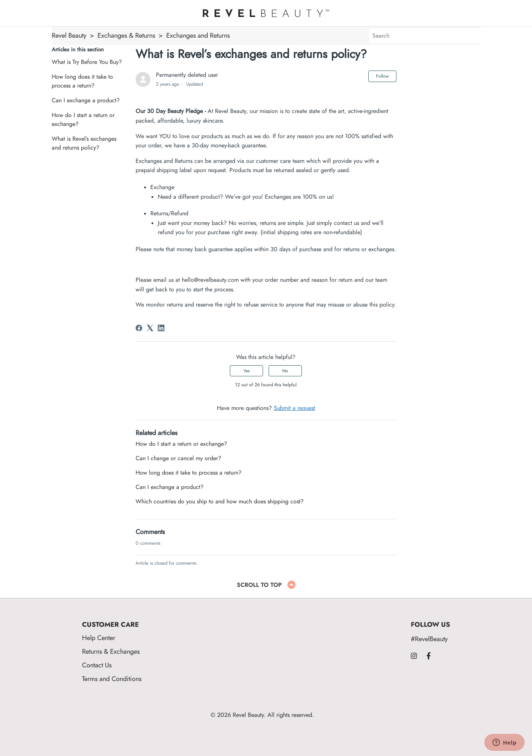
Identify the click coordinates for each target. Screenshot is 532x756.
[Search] (425, 36)
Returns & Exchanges (111, 651)
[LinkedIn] (161, 328)
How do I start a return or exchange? (83, 120)
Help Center (99, 638)
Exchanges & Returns (126, 35)
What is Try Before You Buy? (87, 62)
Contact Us (97, 665)
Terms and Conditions (112, 679)
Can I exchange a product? (86, 100)
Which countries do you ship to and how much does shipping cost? (220, 502)
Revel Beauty (69, 35)
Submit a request (294, 408)
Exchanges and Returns (198, 35)
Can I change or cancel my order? (178, 458)
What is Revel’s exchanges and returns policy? (84, 143)
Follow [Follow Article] (382, 76)
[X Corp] (150, 328)
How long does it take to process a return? (82, 81)
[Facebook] (139, 328)
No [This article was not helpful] (285, 371)
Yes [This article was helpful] (247, 371)
